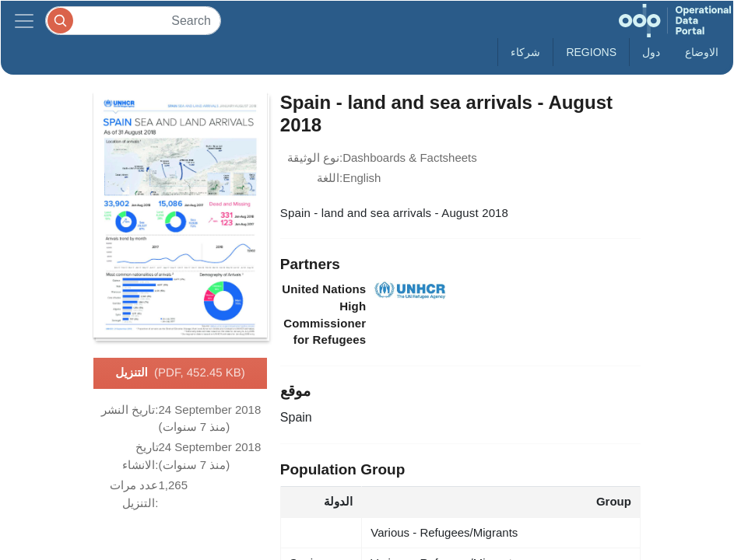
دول (651, 52)
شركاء (525, 52)
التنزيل (180, 373)
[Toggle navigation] (24, 21)
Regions (591, 52)
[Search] (133, 21)
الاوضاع (702, 52)
